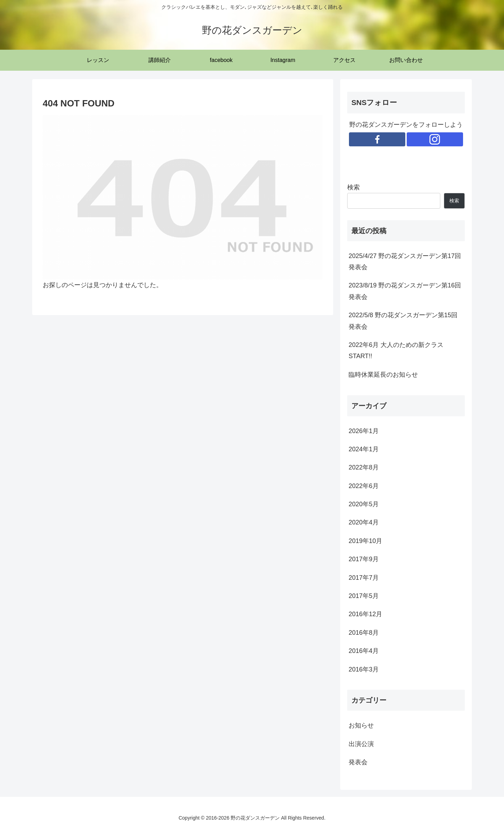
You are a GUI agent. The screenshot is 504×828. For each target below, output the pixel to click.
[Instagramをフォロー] (435, 139)
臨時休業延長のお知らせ (383, 375)
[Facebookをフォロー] (377, 139)
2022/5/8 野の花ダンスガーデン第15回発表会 (403, 321)
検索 (353, 187)
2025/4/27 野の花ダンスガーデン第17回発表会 (405, 262)
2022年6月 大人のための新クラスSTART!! (396, 350)
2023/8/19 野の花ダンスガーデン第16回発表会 (405, 291)
